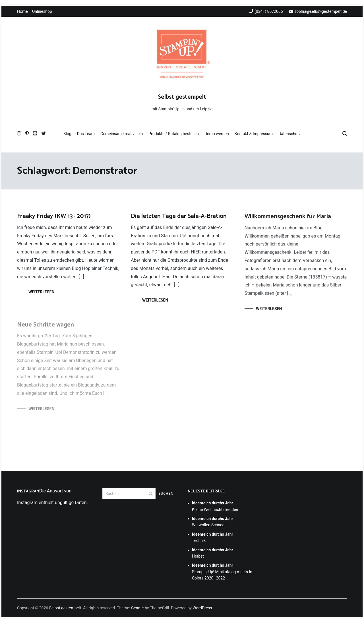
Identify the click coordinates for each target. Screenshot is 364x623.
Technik (213, 537)
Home (22, 11)
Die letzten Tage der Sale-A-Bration (179, 216)
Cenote (137, 608)
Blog (67, 134)
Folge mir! (27, 509)
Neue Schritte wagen (45, 327)
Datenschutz (289, 134)
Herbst (213, 553)
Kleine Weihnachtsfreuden (215, 506)
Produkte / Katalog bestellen (174, 134)
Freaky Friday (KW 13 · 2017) (54, 216)
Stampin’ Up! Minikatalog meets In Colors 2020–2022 (222, 572)
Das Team (86, 134)
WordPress (202, 608)
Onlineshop (42, 11)
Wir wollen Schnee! (213, 522)
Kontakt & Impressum (254, 134)
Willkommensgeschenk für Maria (288, 218)
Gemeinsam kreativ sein (122, 134)
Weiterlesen (41, 292)
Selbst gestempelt (182, 97)
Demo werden (217, 134)
